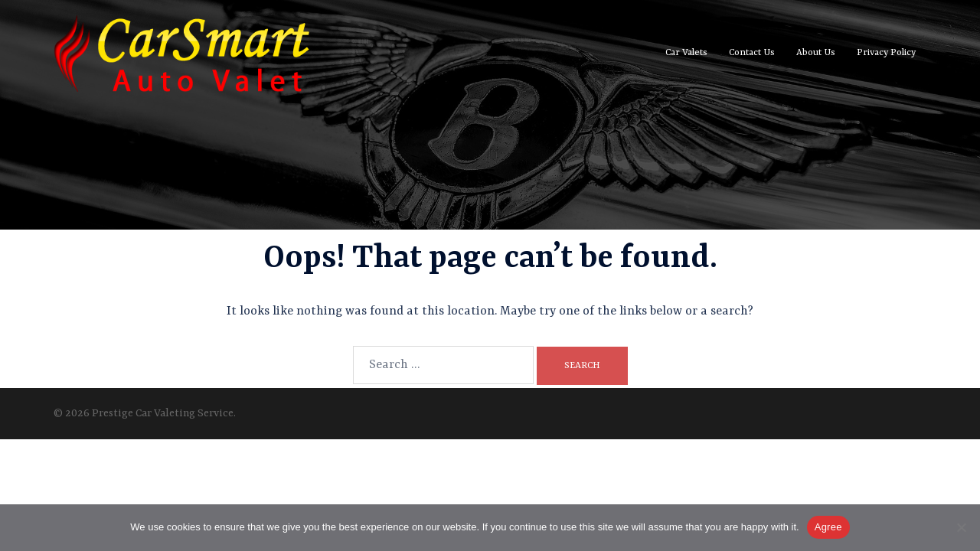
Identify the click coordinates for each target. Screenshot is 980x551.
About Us (816, 53)
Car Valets (686, 53)
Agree (828, 527)
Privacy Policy (886, 53)
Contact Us (752, 53)
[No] (961, 527)
